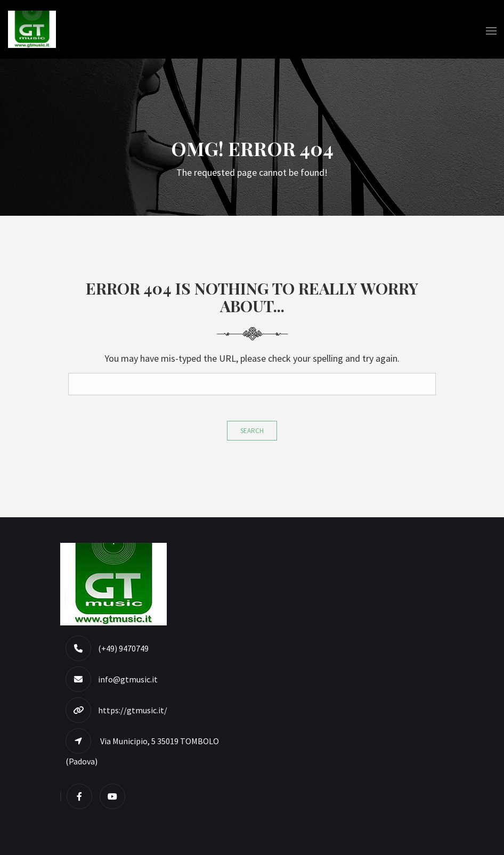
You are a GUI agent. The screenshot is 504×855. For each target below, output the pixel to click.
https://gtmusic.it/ (133, 710)
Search (252, 431)
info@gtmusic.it (128, 679)
